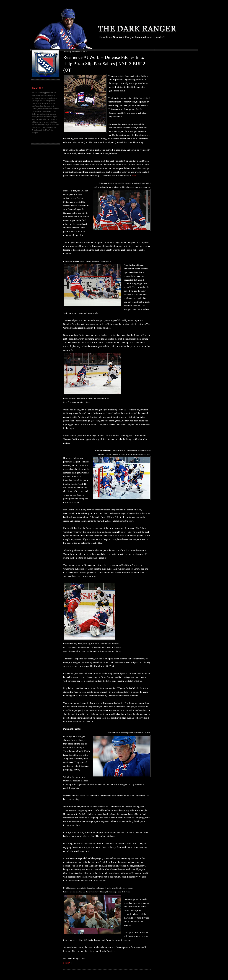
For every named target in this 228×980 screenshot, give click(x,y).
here (134, 176)
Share (67, 963)
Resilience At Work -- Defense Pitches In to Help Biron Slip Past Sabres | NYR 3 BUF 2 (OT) (104, 64)
